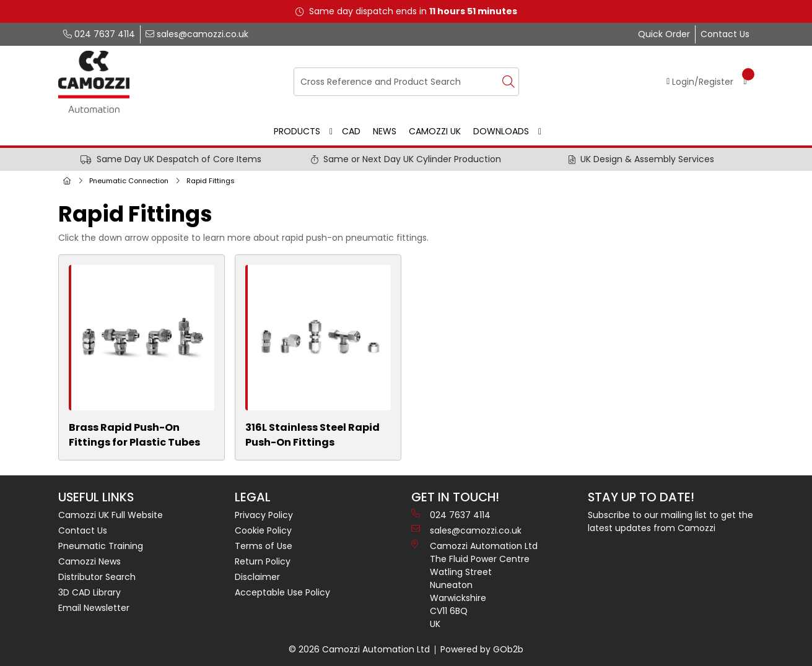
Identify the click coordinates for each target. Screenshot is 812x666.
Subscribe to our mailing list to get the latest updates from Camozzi (670, 521)
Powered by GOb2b (482, 649)
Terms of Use (264, 546)
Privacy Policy (264, 515)
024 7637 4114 (99, 34)
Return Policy (263, 561)
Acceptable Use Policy (282, 592)
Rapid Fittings (211, 181)
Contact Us (725, 34)
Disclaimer (257, 577)
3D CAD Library (89, 592)
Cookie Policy (263, 530)
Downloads (501, 131)
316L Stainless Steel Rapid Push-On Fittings (312, 435)
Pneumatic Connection (129, 181)
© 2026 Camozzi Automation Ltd (359, 649)
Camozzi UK (435, 131)
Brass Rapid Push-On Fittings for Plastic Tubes (134, 435)
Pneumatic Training (101, 546)
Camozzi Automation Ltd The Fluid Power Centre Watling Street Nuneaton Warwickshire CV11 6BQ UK (474, 585)
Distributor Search (97, 577)
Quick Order (664, 34)
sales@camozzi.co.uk (197, 34)
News (385, 131)
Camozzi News (89, 561)
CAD (351, 131)
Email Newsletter (94, 608)
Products (297, 131)
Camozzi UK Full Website (111, 515)
